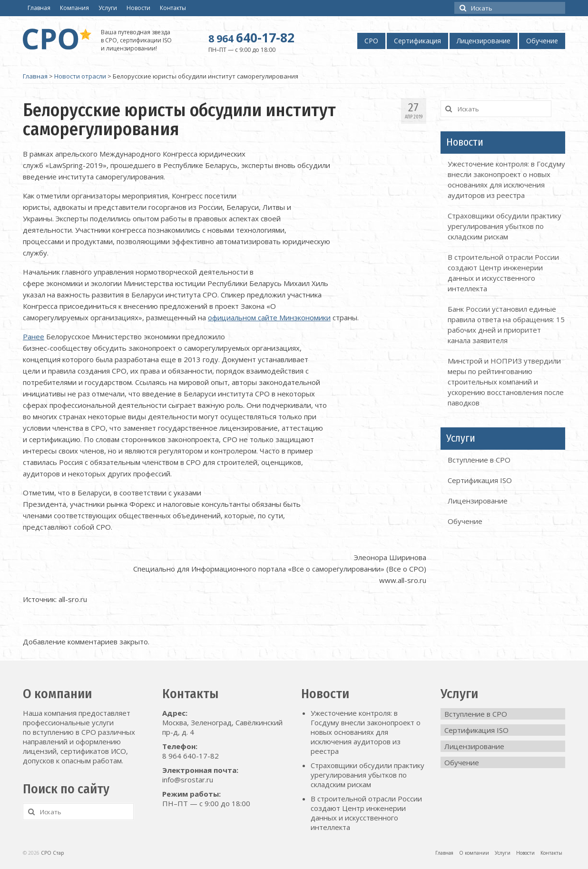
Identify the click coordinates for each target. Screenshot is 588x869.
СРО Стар (52, 853)
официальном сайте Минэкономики (269, 317)
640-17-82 (251, 38)
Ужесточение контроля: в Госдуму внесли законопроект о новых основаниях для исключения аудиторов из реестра (366, 732)
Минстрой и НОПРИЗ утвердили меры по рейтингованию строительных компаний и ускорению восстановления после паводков (506, 382)
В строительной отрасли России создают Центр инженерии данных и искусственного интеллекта (366, 813)
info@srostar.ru (188, 780)
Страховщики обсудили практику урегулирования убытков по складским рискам (505, 226)
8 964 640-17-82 (191, 756)
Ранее (34, 336)
